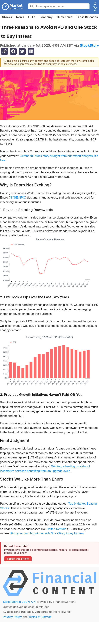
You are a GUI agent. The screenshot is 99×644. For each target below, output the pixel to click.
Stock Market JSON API (19, 602)
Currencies (65, 17)
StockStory (89, 45)
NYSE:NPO (18, 198)
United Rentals (57, 529)
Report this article (18, 559)
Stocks (7, 17)
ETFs (32, 17)
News (20, 17)
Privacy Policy (12, 617)
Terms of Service (40, 617)
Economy (46, 17)
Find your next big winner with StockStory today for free (47, 533)
